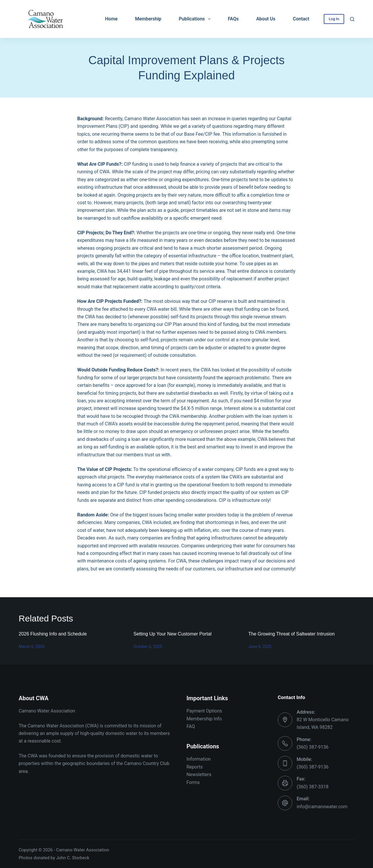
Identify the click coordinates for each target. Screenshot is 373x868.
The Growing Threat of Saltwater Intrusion (292, 634)
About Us (266, 19)
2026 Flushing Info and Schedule (53, 634)
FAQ (191, 726)
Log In (334, 19)
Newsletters (199, 774)
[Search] (352, 19)
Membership (148, 19)
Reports (195, 767)
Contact (301, 19)
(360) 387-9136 (313, 747)
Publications (196, 19)
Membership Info (204, 719)
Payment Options (204, 711)
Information (199, 759)
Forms (193, 782)
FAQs (233, 19)
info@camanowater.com (322, 807)
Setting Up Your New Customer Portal (173, 634)
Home (111, 19)
